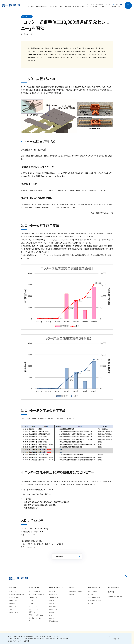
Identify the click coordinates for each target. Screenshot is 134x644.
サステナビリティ (35, 588)
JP (114, 4)
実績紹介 (72, 588)
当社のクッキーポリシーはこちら (20, 641)
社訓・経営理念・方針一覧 (17, 594)
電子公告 (109, 4)
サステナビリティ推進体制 (37, 594)
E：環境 (31, 600)
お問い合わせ (100, 4)
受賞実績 (71, 594)
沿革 (11, 609)
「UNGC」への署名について (37, 615)
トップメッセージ (93, 591)
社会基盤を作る (53, 597)
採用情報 (103, 7)
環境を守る (52, 603)
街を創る (51, 600)
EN (117, 4)
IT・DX (51, 615)
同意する (117, 639)
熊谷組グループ (14, 612)
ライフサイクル (53, 609)
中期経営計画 (13, 600)
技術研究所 (52, 618)
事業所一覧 (13, 606)
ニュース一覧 (91, 4)
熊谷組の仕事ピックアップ (76, 591)
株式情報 (91, 603)
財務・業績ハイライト (94, 597)
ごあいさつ (12, 591)
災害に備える (53, 606)
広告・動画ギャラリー (115, 7)
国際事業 (51, 612)
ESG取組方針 (33, 597)
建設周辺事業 (53, 594)
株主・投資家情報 (94, 588)
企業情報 (13, 588)
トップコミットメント (35, 591)
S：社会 (31, 603)
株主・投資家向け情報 (95, 600)
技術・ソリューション (56, 588)
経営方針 (91, 594)
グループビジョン (14, 597)
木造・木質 (52, 591)
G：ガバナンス (33, 606)
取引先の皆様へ (92, 7)
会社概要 (12, 603)
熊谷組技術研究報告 (55, 621)
